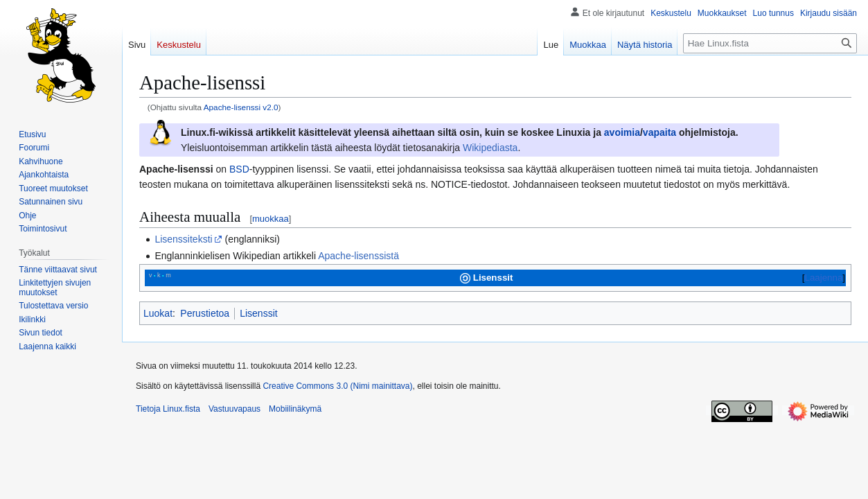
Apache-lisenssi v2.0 (241, 107)
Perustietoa (205, 313)
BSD (239, 169)
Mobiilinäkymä (295, 409)
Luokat (158, 313)
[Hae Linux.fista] (770, 43)
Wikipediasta (490, 148)
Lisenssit (258, 313)
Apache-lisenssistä (358, 256)
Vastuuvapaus (234, 409)
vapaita (659, 132)
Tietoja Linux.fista (168, 409)
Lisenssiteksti (183, 239)
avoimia (622, 132)
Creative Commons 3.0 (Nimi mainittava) (337, 386)
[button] (47, 347)
